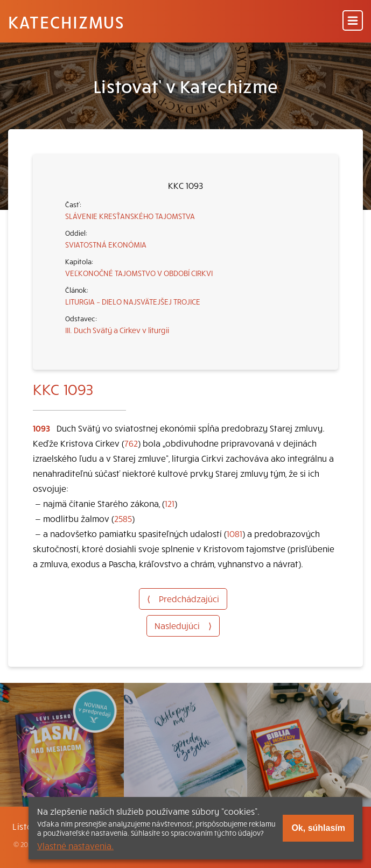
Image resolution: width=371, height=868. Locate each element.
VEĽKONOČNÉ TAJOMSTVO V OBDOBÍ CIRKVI (139, 273)
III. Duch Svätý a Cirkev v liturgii (117, 330)
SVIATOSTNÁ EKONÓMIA (106, 244)
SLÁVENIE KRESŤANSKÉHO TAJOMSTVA (130, 216)
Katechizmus (66, 22)
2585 (123, 518)
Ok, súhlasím (318, 828)
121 (170, 503)
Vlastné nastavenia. (75, 845)
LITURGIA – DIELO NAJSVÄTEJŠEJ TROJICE (133, 301)
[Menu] (353, 21)
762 (131, 443)
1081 (234, 533)
